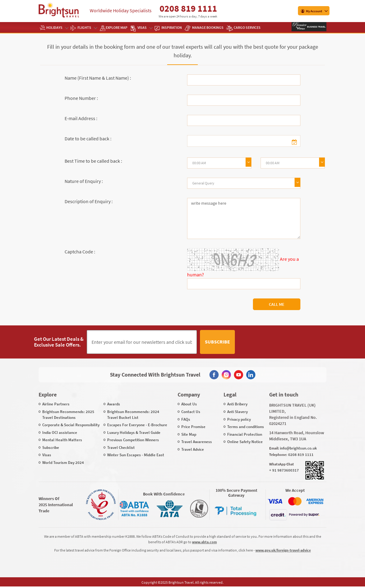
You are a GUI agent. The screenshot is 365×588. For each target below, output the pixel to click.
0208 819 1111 (188, 8)
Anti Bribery (237, 404)
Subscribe (217, 342)
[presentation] (284, 342)
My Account (312, 11)
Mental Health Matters (62, 440)
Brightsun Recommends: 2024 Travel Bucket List (133, 415)
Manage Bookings (208, 27)
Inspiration (172, 27)
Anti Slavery (237, 412)
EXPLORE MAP (117, 27)
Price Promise (193, 427)
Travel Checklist (121, 448)
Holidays (57, 27)
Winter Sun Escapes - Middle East (136, 455)
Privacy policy (239, 419)
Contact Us (191, 412)
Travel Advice (193, 449)
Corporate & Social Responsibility (71, 425)
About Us (189, 404)
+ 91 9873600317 (284, 470)
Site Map (189, 434)
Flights (87, 27)
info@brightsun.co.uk (298, 448)
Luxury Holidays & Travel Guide (134, 432)
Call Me (277, 304)
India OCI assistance (60, 432)
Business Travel (316, 27)
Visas (145, 27)
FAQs (186, 419)
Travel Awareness (197, 442)
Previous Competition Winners (133, 440)
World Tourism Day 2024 (63, 463)
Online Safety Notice (245, 442)
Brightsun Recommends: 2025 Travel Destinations (68, 415)
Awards (114, 404)
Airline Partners (56, 404)
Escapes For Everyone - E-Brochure (137, 425)
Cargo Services (247, 27)
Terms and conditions (246, 427)
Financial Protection (245, 434)
